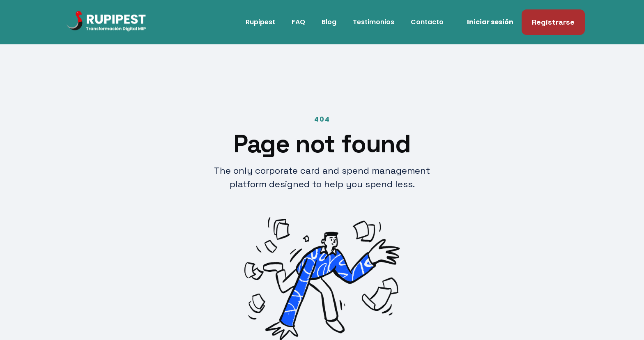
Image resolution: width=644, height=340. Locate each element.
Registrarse (553, 22)
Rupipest (260, 22)
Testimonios (374, 22)
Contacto (427, 22)
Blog (329, 22)
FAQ (298, 22)
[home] (90, 22)
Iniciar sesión (490, 22)
